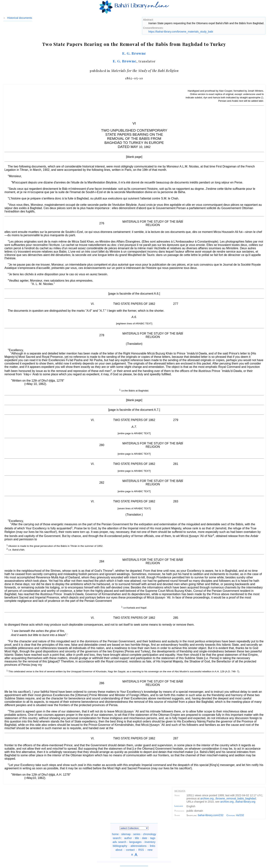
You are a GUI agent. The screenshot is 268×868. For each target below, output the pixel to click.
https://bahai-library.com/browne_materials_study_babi (181, 32)
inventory (150, 842)
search (117, 838)
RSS (141, 850)
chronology (149, 834)
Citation (231, 815)
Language (179, 806)
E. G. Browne (134, 53)
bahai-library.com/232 (211, 815)
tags (153, 838)
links (153, 846)
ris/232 (240, 815)
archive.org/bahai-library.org (238, 802)
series (137, 834)
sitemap (126, 834)
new (150, 850)
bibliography (120, 846)
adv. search (119, 842)
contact (130, 850)
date (145, 838)
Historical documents (20, 18)
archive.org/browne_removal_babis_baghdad (228, 798)
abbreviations (139, 846)
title (137, 838)
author (128, 838)
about (119, 850)
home (115, 834)
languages (135, 842)
